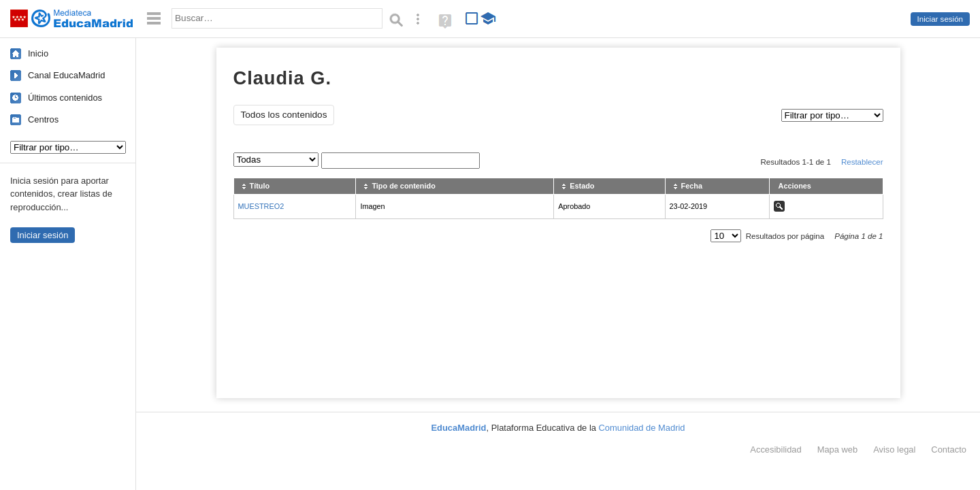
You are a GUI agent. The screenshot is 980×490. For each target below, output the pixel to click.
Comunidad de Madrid (642, 428)
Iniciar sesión (940, 19)
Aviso (894, 450)
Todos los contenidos (284, 115)
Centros (43, 119)
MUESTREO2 (261, 206)
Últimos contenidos (65, 98)
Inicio (38, 53)
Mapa (838, 450)
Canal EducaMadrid (66, 75)
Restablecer (862, 162)
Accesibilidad (775, 450)
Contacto (949, 450)
